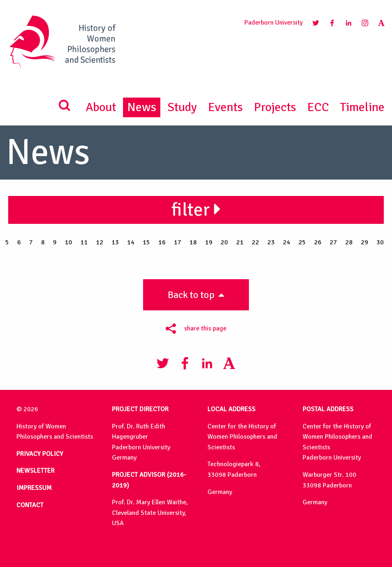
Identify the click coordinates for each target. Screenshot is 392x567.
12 (100, 242)
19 (209, 242)
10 (68, 242)
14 (131, 242)
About (101, 107)
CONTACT (30, 505)
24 (287, 242)
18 (193, 242)
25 (302, 242)
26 (318, 242)
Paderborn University (273, 23)
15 (146, 242)
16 (162, 242)
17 (178, 242)
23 (271, 242)
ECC (318, 107)
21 (240, 242)
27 (333, 242)
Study (182, 107)
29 (365, 242)
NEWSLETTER (35, 471)
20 (224, 242)
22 (255, 242)
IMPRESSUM (34, 488)
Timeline (362, 107)
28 (349, 242)
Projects (275, 107)
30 (380, 242)
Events (225, 107)
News (142, 107)
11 (84, 242)
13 (115, 242)
